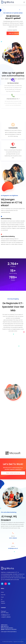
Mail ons (13, 546)
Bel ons (13, 536)
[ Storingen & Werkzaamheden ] (9, 632)
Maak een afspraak (14, 33)
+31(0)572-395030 (6, 617)
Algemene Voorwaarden (18, 642)
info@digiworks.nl (5, 615)
